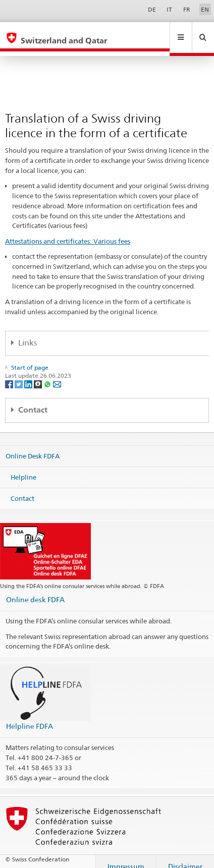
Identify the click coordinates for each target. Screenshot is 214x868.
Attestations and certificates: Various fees (68, 232)
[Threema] (39, 374)
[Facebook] (10, 374)
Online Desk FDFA (33, 446)
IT (169, 9)
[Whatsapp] (48, 374)
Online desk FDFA (35, 590)
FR (187, 9)
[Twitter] (19, 374)
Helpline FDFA (30, 716)
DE (152, 9)
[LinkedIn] (29, 374)
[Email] (57, 374)
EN (205, 9)
